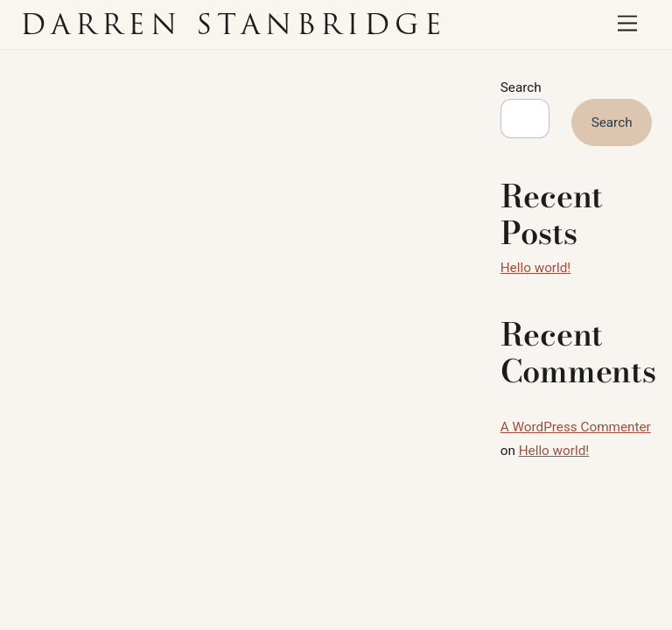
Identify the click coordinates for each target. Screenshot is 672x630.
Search (521, 87)
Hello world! (536, 268)
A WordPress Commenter (576, 427)
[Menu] (627, 24)
